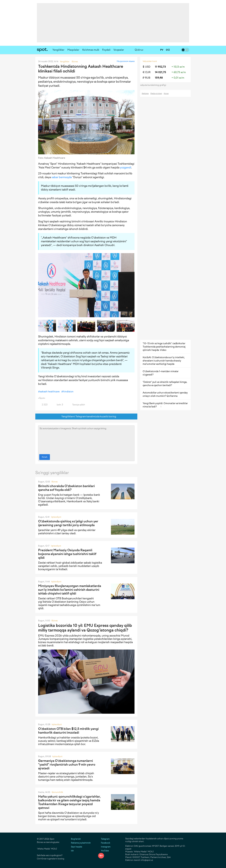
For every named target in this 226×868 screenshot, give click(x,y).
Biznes (55, 482)
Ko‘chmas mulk (91, 50)
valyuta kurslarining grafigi (154, 85)
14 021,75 (160, 72)
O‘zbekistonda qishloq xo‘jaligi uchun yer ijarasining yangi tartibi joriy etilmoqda (68, 523)
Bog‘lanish (76, 839)
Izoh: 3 (58, 405)
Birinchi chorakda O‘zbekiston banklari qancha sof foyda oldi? (66, 488)
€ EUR (147, 72)
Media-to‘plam (156, 94)
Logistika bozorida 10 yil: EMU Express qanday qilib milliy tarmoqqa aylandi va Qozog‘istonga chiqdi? (85, 628)
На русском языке (126, 61)
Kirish (45, 457)
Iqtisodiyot (56, 517)
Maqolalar (73, 50)
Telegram (104, 839)
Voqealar (119, 50)
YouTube (103, 851)
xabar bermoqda (62, 177)
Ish (72, 851)
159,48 (159, 78)
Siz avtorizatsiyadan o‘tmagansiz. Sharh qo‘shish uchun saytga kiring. (86, 439)
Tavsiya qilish (77, 405)
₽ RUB (147, 78)
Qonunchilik (57, 792)
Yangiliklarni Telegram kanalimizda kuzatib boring (86, 417)
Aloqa (166, 94)
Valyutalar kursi (150, 61)
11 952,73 (160, 67)
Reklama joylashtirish (81, 843)
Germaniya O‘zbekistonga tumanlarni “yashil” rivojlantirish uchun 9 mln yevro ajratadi (67, 764)
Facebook (104, 843)
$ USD (147, 67)
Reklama (145, 94)
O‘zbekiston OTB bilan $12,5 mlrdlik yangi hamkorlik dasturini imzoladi (68, 731)
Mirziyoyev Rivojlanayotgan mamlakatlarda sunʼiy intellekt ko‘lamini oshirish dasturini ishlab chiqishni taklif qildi (70, 590)
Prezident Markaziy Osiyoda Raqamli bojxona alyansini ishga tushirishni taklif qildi (67, 554)
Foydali (106, 50)
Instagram (104, 847)
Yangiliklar (58, 50)
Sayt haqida (77, 847)
